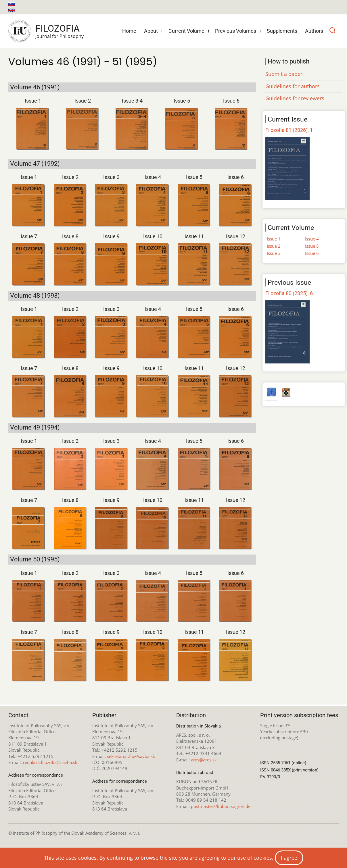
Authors (314, 31)
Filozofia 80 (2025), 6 (289, 293)
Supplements (282, 31)
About (151, 31)
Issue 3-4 (132, 101)
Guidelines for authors (293, 86)
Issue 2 (83, 101)
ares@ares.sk (204, 760)
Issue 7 (29, 236)
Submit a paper (284, 74)
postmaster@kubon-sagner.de (221, 806)
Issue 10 (153, 236)
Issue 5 (182, 101)
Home (129, 31)
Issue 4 (153, 177)
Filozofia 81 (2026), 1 (289, 130)
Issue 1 (33, 101)
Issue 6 (231, 101)
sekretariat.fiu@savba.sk (131, 756)
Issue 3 (111, 177)
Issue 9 (111, 236)
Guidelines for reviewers (295, 98)
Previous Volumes (236, 31)
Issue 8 (70, 236)
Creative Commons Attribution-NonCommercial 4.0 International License (209, 850)
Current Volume (186, 31)
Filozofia (57, 28)
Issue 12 (236, 236)
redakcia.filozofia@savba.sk (50, 762)
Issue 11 (194, 236)
